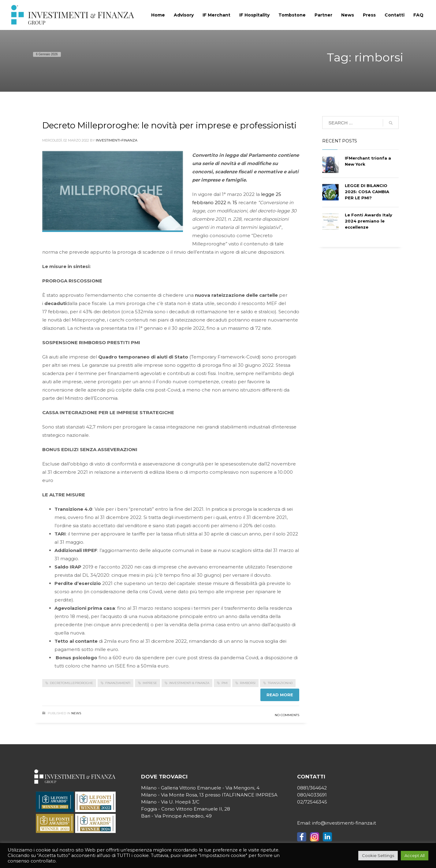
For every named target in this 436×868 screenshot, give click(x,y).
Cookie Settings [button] (378, 855)
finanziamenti (118, 683)
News (76, 713)
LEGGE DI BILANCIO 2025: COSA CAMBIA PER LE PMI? (367, 192)
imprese (150, 683)
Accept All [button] (415, 855)
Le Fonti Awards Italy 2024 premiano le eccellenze (369, 221)
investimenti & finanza (189, 683)
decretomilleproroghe (71, 683)
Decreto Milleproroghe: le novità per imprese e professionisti (169, 125)
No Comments (287, 715)
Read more (280, 695)
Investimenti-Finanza (117, 140)
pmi (225, 683)
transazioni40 (280, 683)
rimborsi (248, 683)
